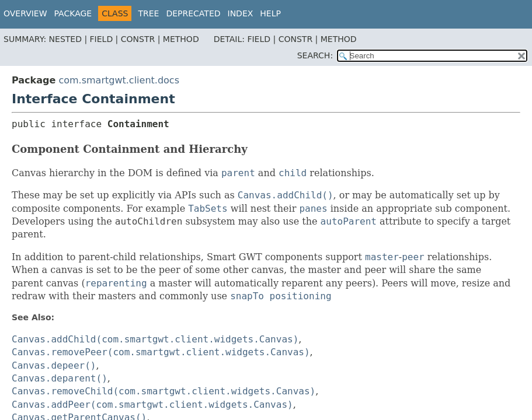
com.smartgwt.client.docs (119, 80)
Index (241, 13)
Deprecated (193, 13)
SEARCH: (315, 55)
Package (73, 13)
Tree (148, 13)
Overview (25, 13)
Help (270, 13)
